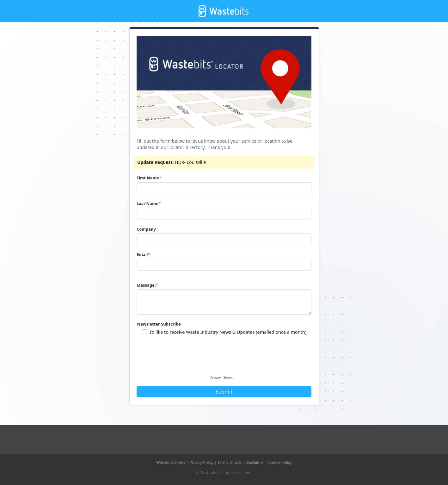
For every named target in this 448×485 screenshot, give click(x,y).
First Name (148, 178)
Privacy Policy (201, 462)
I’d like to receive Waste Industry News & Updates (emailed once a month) (228, 332)
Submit (224, 392)
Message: (146, 285)
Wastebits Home (171, 462)
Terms (228, 378)
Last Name (147, 203)
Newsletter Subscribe (159, 324)
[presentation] (186, 360)
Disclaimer (255, 462)
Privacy (215, 378)
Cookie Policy (280, 462)
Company (146, 229)
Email (142, 254)
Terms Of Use (230, 462)
